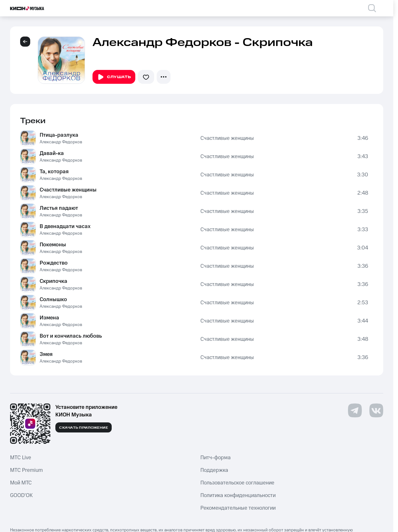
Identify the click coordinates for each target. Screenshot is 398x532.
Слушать (114, 77)
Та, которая (54, 172)
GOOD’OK (21, 495)
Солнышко (53, 300)
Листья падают (59, 208)
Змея (46, 354)
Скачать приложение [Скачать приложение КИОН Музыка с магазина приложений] (84, 428)
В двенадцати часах (65, 226)
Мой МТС (21, 483)
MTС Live (21, 458)
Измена (49, 318)
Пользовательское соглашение (237, 483)
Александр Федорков (61, 142)
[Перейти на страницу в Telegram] (355, 410)
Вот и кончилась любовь (71, 336)
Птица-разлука (59, 135)
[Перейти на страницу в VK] (376, 410)
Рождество (54, 263)
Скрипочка (53, 281)
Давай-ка (52, 153)
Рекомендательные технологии (238, 508)
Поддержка (214, 470)
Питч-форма (216, 458)
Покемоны (53, 245)
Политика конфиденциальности (238, 495)
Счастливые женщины (227, 138)
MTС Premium (26, 470)
